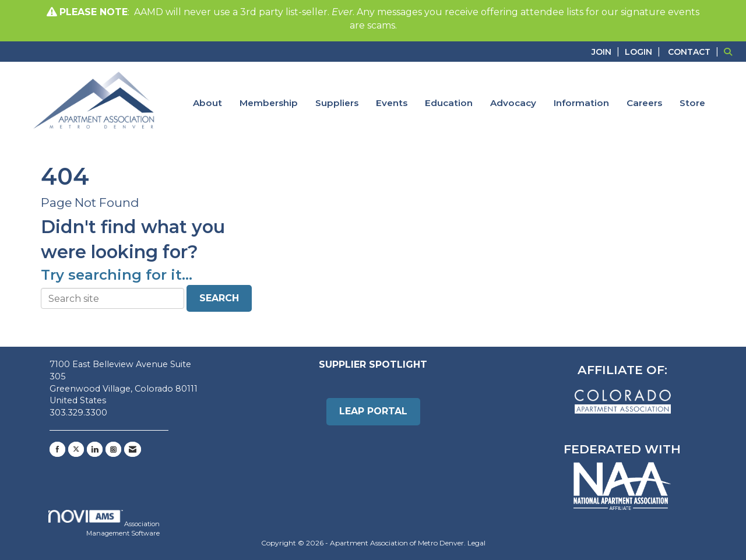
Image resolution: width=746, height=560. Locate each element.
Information (581, 103)
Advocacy (513, 103)
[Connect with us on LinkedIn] (95, 449)
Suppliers (337, 103)
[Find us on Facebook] (57, 449)
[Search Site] (731, 52)
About (207, 103)
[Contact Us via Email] (133, 449)
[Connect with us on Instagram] (113, 449)
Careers (644, 103)
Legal (476, 543)
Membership (269, 103)
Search (219, 298)
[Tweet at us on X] (76, 449)
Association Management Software (104, 524)
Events (392, 103)
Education (449, 103)
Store (692, 103)
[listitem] (607, 52)
